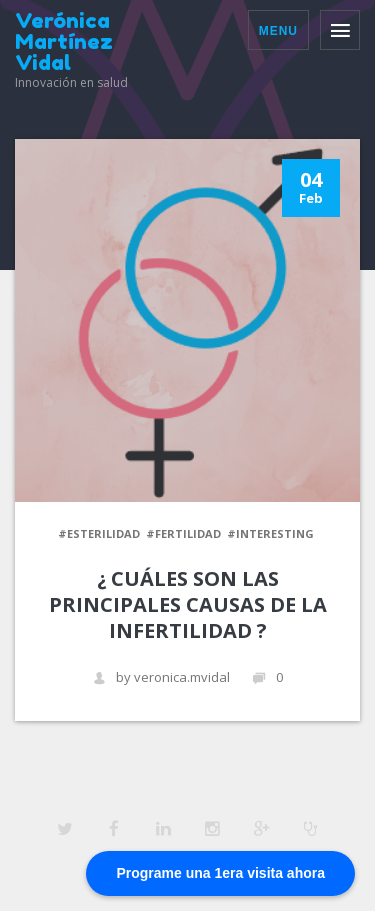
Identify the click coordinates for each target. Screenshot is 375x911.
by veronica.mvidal (161, 677)
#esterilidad (99, 533)
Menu (278, 31)
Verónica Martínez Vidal (64, 41)
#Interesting (270, 533)
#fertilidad (183, 533)
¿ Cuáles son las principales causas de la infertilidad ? (188, 604)
